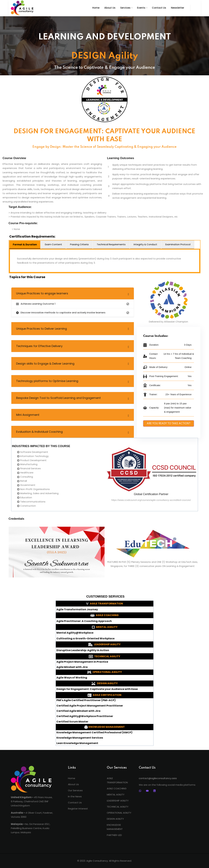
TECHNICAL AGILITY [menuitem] (118, 807)
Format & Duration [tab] (25, 245)
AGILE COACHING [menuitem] (117, 788)
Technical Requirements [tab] (111, 244)
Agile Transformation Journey (77, 609)
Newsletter (178, 8)
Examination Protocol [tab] (178, 244)
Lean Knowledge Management (77, 743)
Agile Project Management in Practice (82, 662)
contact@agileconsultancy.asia (158, 778)
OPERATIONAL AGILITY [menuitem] (119, 813)
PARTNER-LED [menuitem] (114, 835)
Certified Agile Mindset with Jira (78, 711)
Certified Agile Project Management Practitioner (90, 706)
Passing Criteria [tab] (79, 244)
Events (141, 8)
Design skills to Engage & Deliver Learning (45, 364)
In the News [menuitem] (75, 796)
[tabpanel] (105, 261)
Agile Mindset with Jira (72, 667)
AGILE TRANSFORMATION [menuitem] (117, 780)
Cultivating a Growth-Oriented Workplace (85, 638)
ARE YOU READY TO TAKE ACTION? (169, 424)
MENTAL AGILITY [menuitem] (116, 795)
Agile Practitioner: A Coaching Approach (84, 621)
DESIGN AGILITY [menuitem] (115, 819)
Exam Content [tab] (53, 244)
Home (96, 8)
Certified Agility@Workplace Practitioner (85, 716)
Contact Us (159, 8)
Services (125, 8)
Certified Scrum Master (72, 722)
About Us (110, 8)
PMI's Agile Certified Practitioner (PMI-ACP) (86, 700)
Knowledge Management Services (80, 738)
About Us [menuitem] (73, 784)
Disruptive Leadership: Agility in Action (83, 650)
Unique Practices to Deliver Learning (41, 329)
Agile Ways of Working (72, 678)
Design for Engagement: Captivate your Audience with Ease (97, 689)
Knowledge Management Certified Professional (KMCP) (94, 733)
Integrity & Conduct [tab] (145, 244)
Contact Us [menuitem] (75, 803)
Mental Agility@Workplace (75, 633)
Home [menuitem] (72, 778)
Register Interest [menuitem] (78, 809)
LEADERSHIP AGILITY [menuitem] (118, 801)
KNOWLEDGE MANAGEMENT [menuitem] (115, 827)
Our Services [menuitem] (75, 790)
